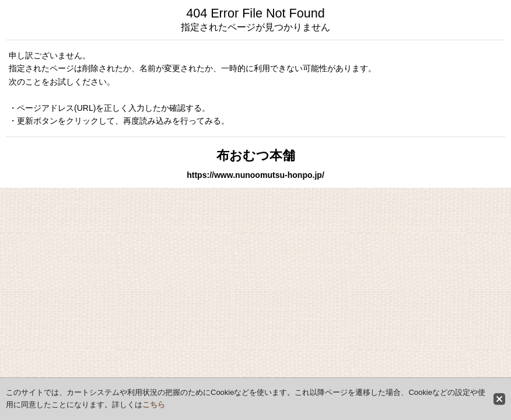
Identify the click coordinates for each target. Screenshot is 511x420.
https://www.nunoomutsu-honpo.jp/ (256, 175)
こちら (154, 405)
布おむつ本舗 (256, 155)
